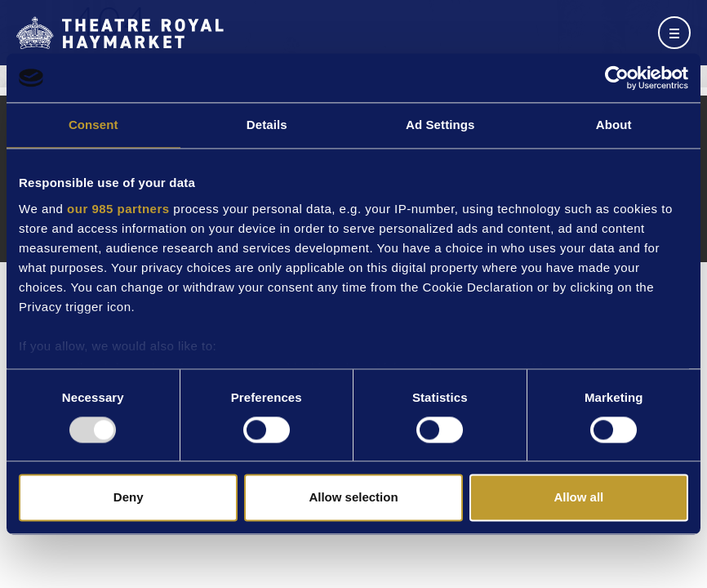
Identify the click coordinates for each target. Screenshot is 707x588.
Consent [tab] (93, 125)
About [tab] (614, 125)
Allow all (578, 498)
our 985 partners (118, 209)
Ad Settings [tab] (440, 125)
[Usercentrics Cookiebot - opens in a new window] (617, 78)
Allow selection (353, 498)
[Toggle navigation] (674, 33)
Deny (129, 498)
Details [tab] (267, 125)
